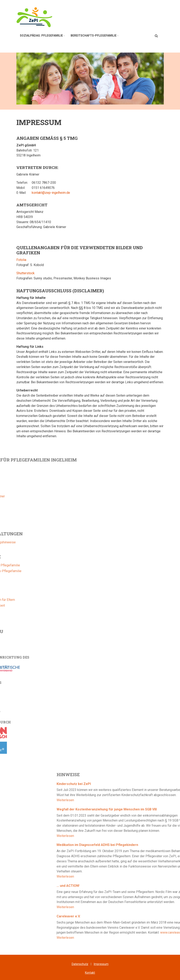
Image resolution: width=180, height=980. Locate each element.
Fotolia (21, 260)
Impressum (101, 964)
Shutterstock (25, 273)
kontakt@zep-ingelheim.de (51, 193)
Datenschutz (80, 964)
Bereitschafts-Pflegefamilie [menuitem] (94, 36)
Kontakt (90, 973)
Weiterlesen (134, 800)
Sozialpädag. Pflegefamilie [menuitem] (41, 36)
